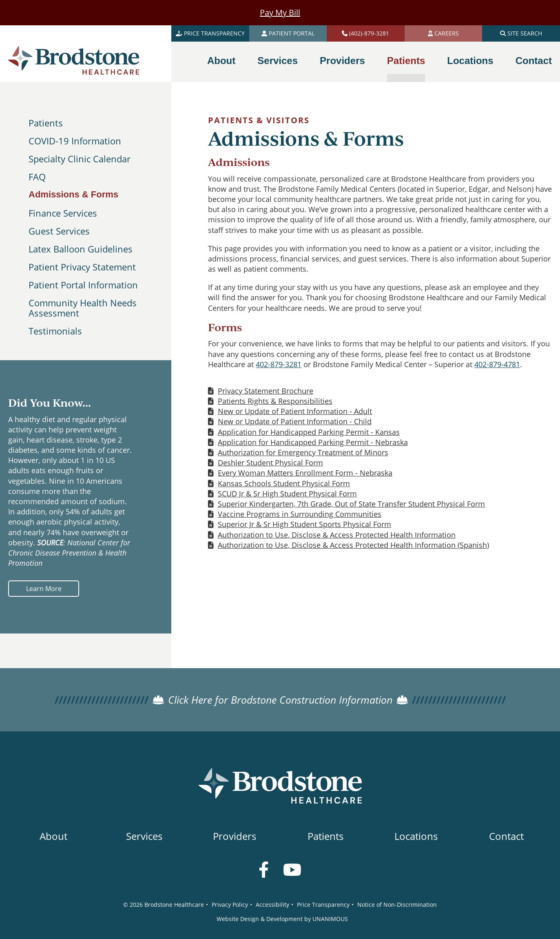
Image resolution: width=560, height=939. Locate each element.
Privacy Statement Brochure (266, 391)
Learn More (44, 589)
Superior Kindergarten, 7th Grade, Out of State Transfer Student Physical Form (351, 504)
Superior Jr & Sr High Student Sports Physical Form (304, 524)
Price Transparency (323, 905)
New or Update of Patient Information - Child (295, 421)
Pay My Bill (280, 12)
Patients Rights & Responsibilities (275, 401)
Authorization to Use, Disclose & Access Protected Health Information (337, 535)
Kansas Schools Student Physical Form (284, 483)
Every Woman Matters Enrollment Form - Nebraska (305, 473)
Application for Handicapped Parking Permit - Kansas (309, 432)
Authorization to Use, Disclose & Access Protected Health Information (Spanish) (353, 545)
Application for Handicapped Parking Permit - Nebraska (313, 442)
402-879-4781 (497, 364)
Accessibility (272, 905)
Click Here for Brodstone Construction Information (280, 700)
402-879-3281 (279, 364)
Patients (46, 123)
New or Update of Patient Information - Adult (295, 411)
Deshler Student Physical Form (270, 463)
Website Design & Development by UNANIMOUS (282, 919)
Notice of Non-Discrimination (397, 905)
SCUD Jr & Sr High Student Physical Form (287, 494)
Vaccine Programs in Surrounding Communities (300, 514)
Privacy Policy (230, 905)
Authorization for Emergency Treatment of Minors (303, 452)
